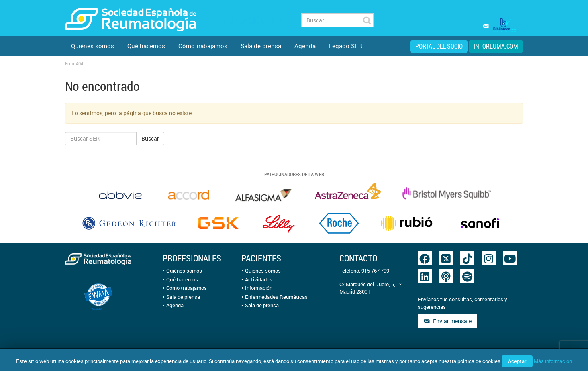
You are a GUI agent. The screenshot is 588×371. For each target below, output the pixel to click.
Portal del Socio (439, 46)
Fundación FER (253, 20)
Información (259, 288)
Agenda (305, 46)
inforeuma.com (496, 46)
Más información (553, 361)
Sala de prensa (261, 46)
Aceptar (517, 361)
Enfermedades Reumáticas (276, 297)
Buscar (150, 138)
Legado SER (346, 46)
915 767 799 (375, 271)
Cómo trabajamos (203, 46)
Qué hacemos (146, 46)
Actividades (259, 279)
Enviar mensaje (447, 321)
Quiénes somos (93, 46)
